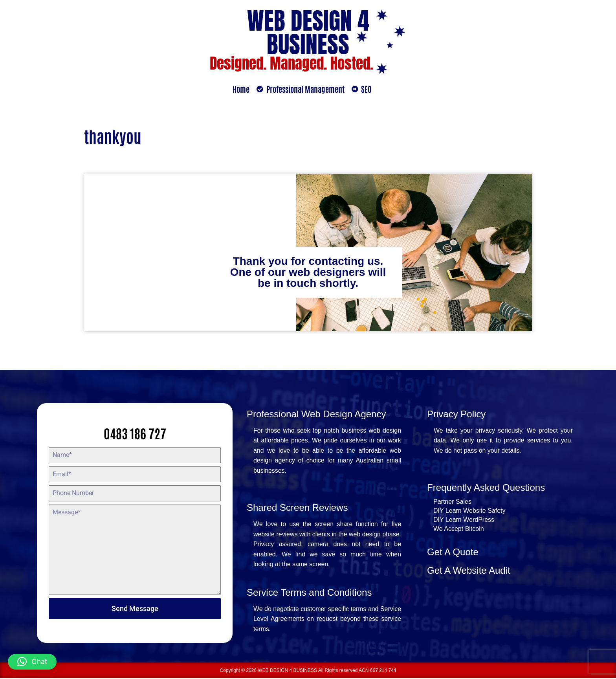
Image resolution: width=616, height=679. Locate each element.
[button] (32, 662)
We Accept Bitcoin (459, 529)
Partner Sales (452, 502)
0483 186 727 (135, 433)
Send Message (135, 608)
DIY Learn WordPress (464, 520)
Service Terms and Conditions (309, 593)
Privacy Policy (456, 414)
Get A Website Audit (469, 571)
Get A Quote (453, 552)
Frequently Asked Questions (486, 488)
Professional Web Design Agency (316, 414)
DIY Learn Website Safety (469, 511)
